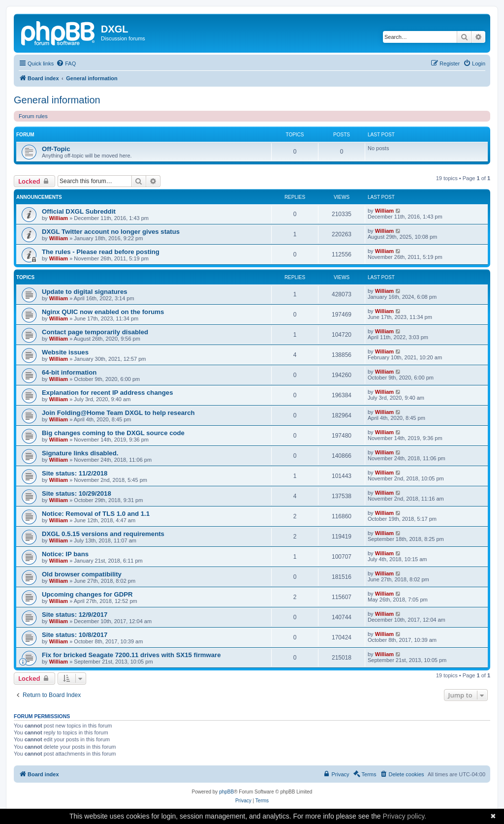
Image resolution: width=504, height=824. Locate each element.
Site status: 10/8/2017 (75, 635)
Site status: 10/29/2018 (77, 493)
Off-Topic (56, 149)
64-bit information (69, 372)
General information (57, 100)
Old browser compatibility (82, 574)
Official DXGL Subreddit (79, 211)
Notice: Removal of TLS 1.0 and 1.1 (96, 514)
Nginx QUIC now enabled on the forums (103, 312)
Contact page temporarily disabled (95, 332)
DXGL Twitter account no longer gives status (111, 232)
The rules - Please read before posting (101, 252)
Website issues (65, 352)
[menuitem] (66, 63)
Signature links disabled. (80, 453)
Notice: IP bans (65, 554)
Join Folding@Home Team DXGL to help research (118, 413)
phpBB (226, 792)
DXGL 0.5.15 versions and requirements (103, 534)
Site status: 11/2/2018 (75, 473)
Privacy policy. (405, 816)
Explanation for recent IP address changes (108, 393)
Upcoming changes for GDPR (87, 594)
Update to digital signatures (85, 292)
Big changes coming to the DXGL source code (113, 433)
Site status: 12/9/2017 (75, 615)
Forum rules (33, 116)
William (59, 218)
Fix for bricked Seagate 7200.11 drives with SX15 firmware (131, 655)
